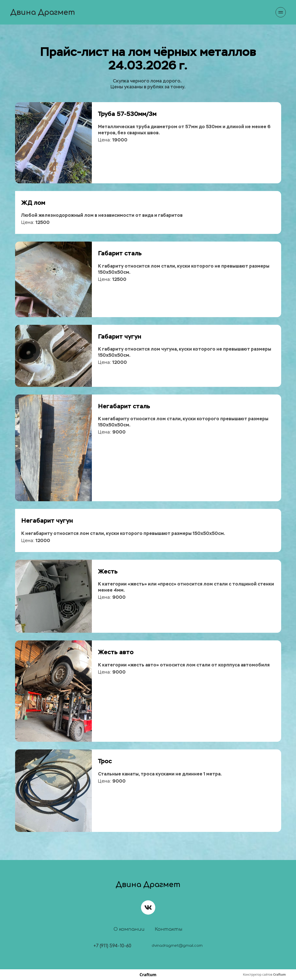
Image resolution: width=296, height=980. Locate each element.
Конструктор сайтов (264, 975)
